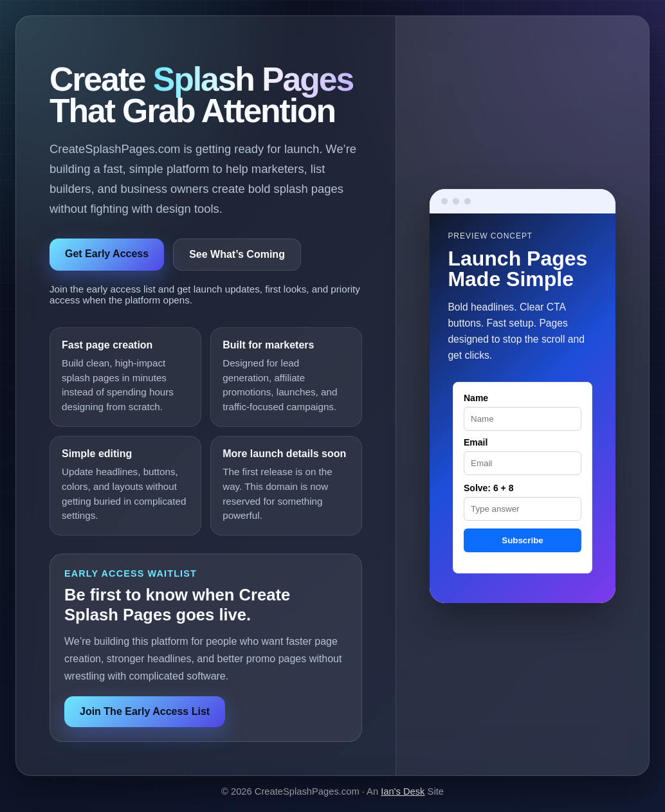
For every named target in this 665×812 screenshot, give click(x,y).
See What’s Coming (237, 254)
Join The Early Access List (145, 711)
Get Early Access (107, 254)
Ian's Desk (403, 791)
